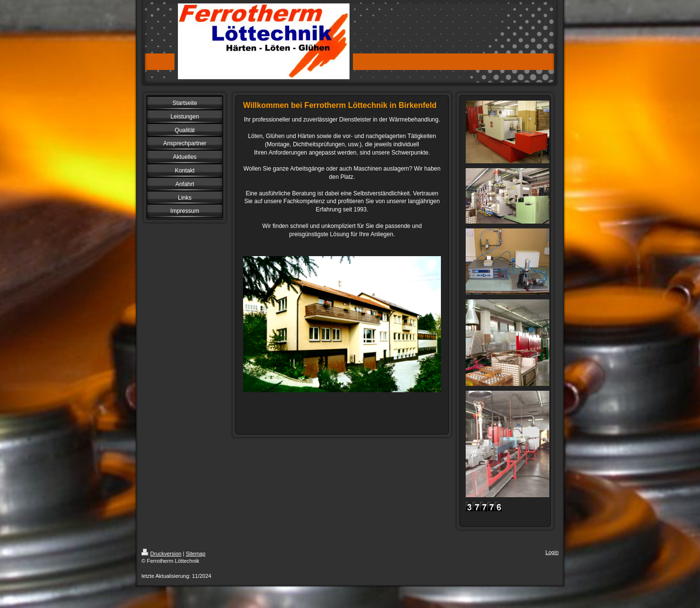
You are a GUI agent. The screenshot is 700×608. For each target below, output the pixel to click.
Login (552, 552)
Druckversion (161, 554)
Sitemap (195, 554)
